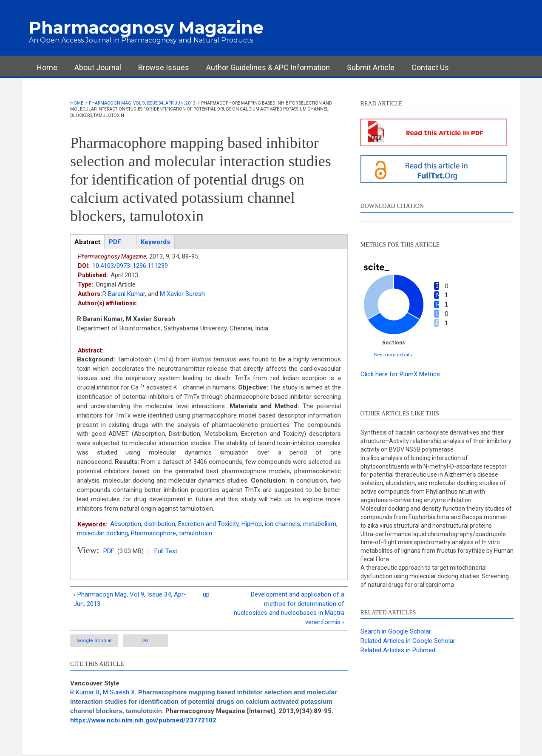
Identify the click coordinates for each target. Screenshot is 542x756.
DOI (146, 641)
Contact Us (430, 67)
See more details (393, 354)
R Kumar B (85, 692)
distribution (160, 524)
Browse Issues (164, 67)
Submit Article (371, 67)
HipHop (252, 524)
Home (47, 67)
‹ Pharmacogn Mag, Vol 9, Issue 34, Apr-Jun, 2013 (130, 599)
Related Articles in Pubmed (398, 650)
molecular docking (102, 533)
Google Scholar (94, 641)
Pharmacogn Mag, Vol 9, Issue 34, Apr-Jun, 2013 (142, 103)
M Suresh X (119, 692)
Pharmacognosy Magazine (146, 27)
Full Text (166, 551)
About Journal (98, 67)
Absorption (126, 524)
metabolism (320, 524)
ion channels (282, 524)
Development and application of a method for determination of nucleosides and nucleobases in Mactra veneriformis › (289, 608)
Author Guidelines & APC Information (268, 67)
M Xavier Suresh (182, 294)
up (206, 594)
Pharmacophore (153, 533)
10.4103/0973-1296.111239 (130, 266)
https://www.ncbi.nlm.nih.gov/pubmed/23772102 (143, 720)
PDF (109, 551)
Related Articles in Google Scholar (408, 641)
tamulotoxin (196, 533)
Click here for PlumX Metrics (400, 374)
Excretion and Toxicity (208, 524)
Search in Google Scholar (396, 631)
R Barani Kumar (124, 294)
